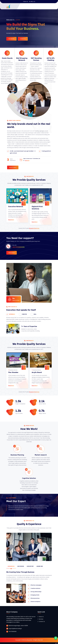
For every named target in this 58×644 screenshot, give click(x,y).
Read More (11, 220)
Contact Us (23, 39)
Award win (40, 566)
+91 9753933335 (12, 632)
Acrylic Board (37, 372)
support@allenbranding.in (15, 629)
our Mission (11, 566)
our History (30, 566)
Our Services (11, 39)
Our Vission (21, 566)
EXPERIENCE (12, 314)
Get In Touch (12, 253)
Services (27, 161)
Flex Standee (13, 372)
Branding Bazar (29, 640)
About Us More (13, 167)
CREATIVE (24, 314)
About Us (41, 617)
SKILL (35, 314)
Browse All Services (34, 228)
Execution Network (16, 207)
